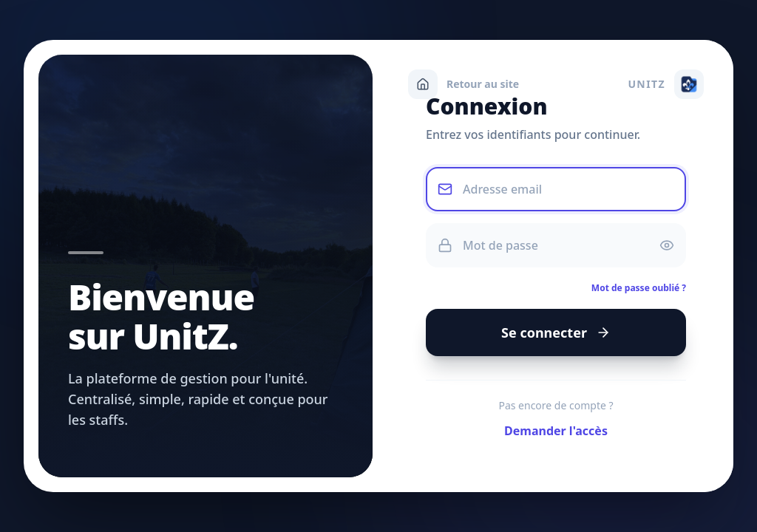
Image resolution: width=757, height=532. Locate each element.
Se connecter (555, 337)
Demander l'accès (555, 437)
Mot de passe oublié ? (638, 291)
